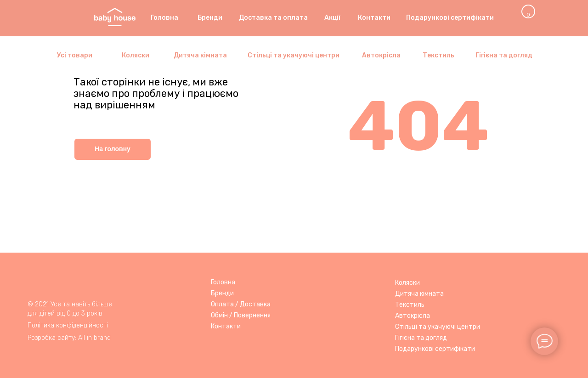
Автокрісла (413, 316)
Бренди (222, 293)
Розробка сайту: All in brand (69, 338)
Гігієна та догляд (421, 338)
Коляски (407, 283)
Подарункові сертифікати (435, 349)
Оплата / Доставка (241, 304)
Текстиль (410, 305)
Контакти (226, 326)
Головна (223, 282)
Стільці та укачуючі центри (438, 327)
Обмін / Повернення (241, 315)
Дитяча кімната (419, 294)
